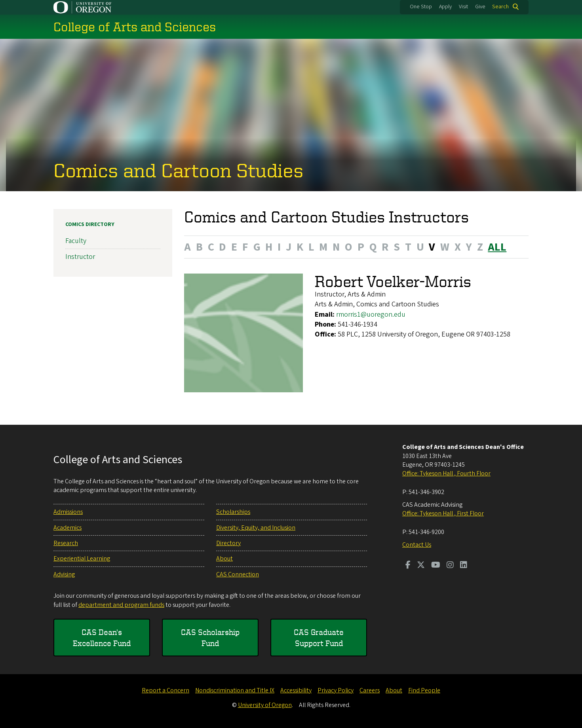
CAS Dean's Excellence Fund (102, 638)
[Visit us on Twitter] (421, 566)
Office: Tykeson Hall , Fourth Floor (446, 473)
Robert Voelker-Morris (393, 281)
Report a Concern (165, 690)
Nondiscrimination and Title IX (235, 690)
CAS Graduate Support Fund (319, 638)
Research (66, 543)
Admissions (68, 512)
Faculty (76, 241)
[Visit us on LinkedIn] (464, 566)
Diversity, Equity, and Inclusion (256, 528)
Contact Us (417, 545)
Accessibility (296, 690)
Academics (68, 528)
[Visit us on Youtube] (436, 566)
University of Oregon (265, 705)
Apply (445, 7)
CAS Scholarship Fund (210, 638)
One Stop (421, 7)
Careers (370, 690)
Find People (424, 690)
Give (480, 7)
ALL (497, 247)
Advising (64, 574)
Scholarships (233, 512)
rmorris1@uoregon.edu (371, 314)
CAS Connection (238, 574)
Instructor (80, 257)
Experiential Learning (82, 559)
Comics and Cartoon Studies (178, 170)
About (224, 559)
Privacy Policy (336, 690)
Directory (228, 543)
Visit (463, 7)
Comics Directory (90, 224)
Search (500, 7)
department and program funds (121, 605)
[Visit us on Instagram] (450, 566)
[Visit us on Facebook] (408, 566)
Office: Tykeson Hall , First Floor (443, 513)
